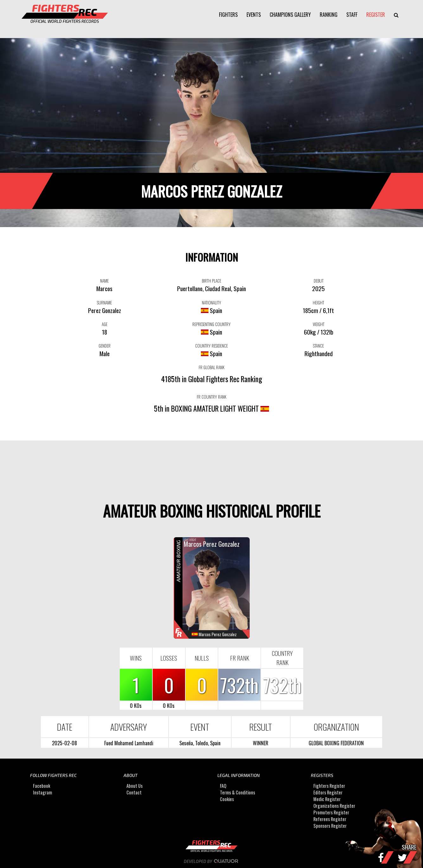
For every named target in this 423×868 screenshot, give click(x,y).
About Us (135, 786)
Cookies (227, 799)
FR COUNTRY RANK (211, 397)
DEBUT (319, 281)
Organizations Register (334, 806)
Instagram (42, 792)
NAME (104, 281)
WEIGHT (319, 324)
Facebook (42, 786)
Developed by (211, 861)
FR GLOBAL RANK (211, 367)
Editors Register (328, 792)
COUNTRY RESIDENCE (211, 346)
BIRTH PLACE (211, 281)
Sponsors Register (330, 826)
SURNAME (104, 303)
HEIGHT (318, 303)
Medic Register (327, 799)
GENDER (105, 346)
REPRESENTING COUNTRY (211, 324)
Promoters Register (331, 812)
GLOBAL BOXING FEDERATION (336, 743)
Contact (134, 792)
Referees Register (330, 819)
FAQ (223, 786)
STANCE (318, 346)
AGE (105, 324)
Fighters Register (329, 786)
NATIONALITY (211, 303)
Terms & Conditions (237, 792)
